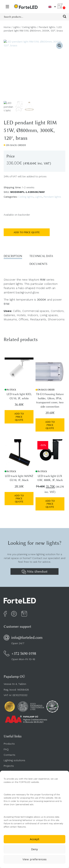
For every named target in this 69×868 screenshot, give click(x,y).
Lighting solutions (14, 760)
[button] (59, 46)
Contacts (9, 755)
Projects (9, 766)
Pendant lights (47, 27)
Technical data (41, 256)
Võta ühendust (34, 572)
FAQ (6, 749)
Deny (34, 849)
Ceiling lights (29, 27)
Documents (38, 264)
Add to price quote (27, 232)
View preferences (34, 859)
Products (9, 744)
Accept (34, 839)
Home (7, 27)
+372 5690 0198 (24, 653)
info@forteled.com (27, 637)
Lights (16, 27)
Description (13, 256)
